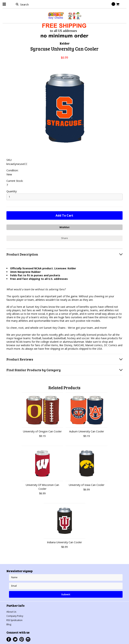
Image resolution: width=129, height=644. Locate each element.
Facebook (9, 639)
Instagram (28, 639)
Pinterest (22, 639)
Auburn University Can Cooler (87, 431)
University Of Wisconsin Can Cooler (42, 487)
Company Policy (15, 616)
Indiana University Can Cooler (64, 542)
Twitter (15, 639)
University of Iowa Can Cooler (87, 485)
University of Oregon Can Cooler (42, 431)
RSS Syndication (14, 620)
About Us (11, 612)
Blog (9, 624)
